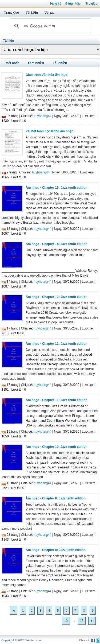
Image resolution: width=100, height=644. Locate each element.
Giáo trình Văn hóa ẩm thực (47, 75)
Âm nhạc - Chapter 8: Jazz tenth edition (56, 550)
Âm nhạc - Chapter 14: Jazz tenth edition (57, 244)
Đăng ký (55, 3)
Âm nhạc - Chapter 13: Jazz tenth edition (57, 297)
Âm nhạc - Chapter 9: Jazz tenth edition (56, 498)
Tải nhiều (60, 63)
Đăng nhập (73, 3)
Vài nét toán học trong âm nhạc (49, 131)
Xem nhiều (36, 63)
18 (82, 621)
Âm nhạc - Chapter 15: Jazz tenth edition (57, 188)
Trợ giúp (91, 3)
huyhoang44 (43, 116)
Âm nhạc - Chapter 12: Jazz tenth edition (57, 344)
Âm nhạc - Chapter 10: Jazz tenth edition (57, 447)
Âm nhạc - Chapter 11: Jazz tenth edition (57, 400)
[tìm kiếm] (49, 26)
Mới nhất (12, 63)
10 (66, 621)
